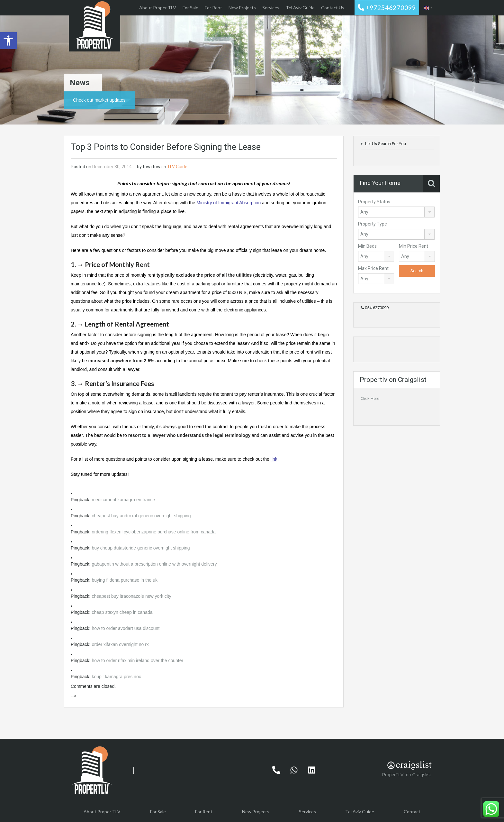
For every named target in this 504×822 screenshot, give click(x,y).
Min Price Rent (414, 246)
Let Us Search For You (386, 144)
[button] (8, 41)
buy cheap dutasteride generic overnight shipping (141, 548)
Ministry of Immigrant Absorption (229, 203)
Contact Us (333, 8)
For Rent (213, 8)
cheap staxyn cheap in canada (122, 612)
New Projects (242, 8)
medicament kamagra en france (123, 500)
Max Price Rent (373, 268)
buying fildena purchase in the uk (125, 580)
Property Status (374, 202)
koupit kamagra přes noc (116, 677)
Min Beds (367, 246)
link (274, 459)
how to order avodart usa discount (126, 628)
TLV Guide (177, 167)
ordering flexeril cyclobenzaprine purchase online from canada (153, 532)
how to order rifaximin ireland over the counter (137, 660)
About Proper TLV (158, 8)
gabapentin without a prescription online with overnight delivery (154, 564)
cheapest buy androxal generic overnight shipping (141, 516)
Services (271, 8)
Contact (412, 812)
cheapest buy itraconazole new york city (131, 596)
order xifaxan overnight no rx (120, 644)
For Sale (190, 8)
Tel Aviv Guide (300, 8)
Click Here (370, 398)
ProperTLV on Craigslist (407, 775)
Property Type (373, 224)
